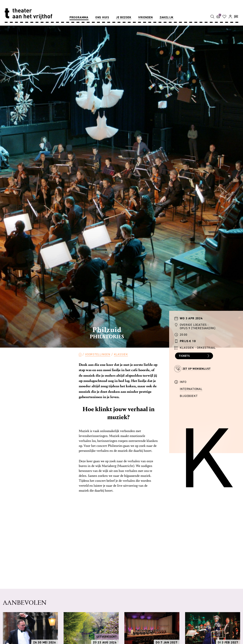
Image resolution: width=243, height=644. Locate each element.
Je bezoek (124, 17)
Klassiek (121, 354)
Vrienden (146, 17)
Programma (79, 17)
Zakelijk (167, 17)
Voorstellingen (98, 354)
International (191, 389)
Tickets (194, 356)
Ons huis (102, 17)
